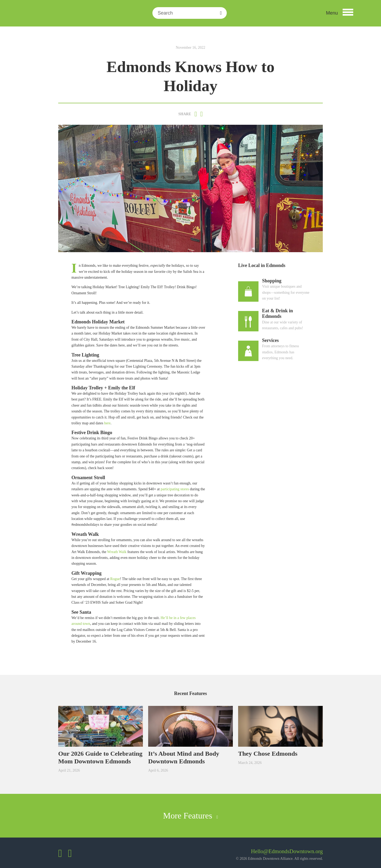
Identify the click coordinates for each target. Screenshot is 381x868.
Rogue (115, 579)
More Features (190, 816)
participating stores (175, 489)
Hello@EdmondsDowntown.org (287, 851)
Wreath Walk (117, 552)
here (107, 423)
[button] (340, 13)
